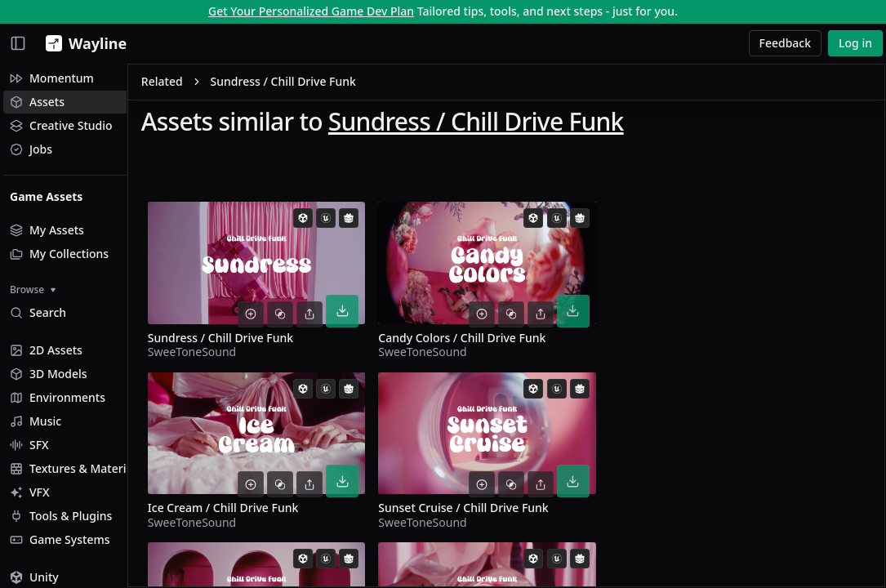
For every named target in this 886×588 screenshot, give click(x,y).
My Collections (59, 254)
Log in (855, 43)
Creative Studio (61, 125)
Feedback (786, 43)
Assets (37, 102)
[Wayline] (83, 43)
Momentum (52, 78)
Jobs (31, 149)
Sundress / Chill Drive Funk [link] (342, 85)
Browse (33, 290)
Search (38, 312)
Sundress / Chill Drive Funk (535, 124)
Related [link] (221, 85)
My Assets (47, 230)
